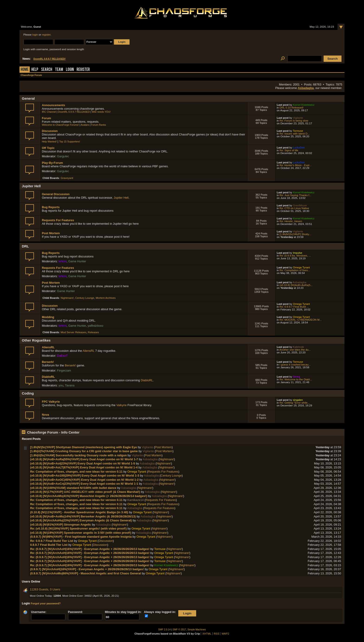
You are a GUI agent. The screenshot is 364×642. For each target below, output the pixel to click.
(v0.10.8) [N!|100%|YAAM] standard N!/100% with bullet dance (73, 488)
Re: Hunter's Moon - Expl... (296, 165)
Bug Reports (51, 207)
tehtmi (63, 261)
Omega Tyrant (301, 267)
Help (35, 70)
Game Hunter (77, 261)
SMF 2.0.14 (165, 630)
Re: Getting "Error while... (295, 403)
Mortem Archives (106, 298)
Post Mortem (51, 233)
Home (25, 70)
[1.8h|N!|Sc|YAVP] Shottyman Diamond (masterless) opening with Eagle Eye (84, 447)
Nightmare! (67, 298)
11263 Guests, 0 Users (45, 589)
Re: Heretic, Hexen (291, 221)
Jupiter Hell (121, 198)
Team (59, 70)
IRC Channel (49, 112)
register (46, 35)
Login (70, 70)
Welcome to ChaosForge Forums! (60, 125)
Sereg (297, 377)
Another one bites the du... (295, 350)
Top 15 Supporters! (70, 142)
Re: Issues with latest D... (295, 134)
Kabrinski (298, 347)
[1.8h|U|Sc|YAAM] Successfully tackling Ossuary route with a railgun (78, 455)
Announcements (53, 105)
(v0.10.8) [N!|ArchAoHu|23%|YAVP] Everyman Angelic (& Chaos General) (81, 520)
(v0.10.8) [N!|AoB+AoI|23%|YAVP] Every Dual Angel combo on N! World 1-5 (83, 463)
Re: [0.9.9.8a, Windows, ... (295, 256)
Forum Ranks (99, 125)
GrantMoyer (300, 205)
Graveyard (67, 178)
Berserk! (48, 362)
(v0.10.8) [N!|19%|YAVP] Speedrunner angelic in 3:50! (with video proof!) (81, 533)
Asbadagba (306, 88)
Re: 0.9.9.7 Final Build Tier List (52, 541)
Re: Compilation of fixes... (295, 270)
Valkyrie (122, 405)
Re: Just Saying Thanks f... (295, 195)
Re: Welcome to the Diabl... (296, 379)
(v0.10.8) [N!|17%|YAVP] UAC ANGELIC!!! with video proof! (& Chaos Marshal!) (85, 492)
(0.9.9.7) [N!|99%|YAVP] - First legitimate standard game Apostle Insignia (81, 537)
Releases (93, 332)
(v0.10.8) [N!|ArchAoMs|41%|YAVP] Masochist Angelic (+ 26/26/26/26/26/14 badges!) (89, 496)
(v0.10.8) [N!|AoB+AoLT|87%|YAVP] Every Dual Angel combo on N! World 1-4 (84, 467)
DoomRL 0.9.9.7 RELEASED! (50, 59)
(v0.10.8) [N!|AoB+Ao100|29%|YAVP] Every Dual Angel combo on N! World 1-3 (85, 476)
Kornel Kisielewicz (304, 105)
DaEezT (62, 356)
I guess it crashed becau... (295, 365)
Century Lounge (85, 298)
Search (47, 70)
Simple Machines (197, 630)
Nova (45, 415)
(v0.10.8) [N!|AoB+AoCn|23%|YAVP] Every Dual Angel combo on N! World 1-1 (84, 484)
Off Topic (48, 148)
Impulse (298, 253)
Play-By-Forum (52, 163)
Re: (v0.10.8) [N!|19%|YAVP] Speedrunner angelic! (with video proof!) (78, 528)
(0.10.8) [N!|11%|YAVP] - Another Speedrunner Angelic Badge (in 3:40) (79, 512)
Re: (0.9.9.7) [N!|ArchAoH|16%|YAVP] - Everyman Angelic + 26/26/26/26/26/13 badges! (90, 549)
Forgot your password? (46, 603)
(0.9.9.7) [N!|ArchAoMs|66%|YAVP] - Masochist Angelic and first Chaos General (86, 573)
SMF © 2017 (179, 630)
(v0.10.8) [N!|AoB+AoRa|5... (296, 285)
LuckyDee (299, 148)
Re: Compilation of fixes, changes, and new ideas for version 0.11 (76, 472)
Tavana (70, 385)
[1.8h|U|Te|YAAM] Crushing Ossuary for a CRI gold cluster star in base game (84, 451)
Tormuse (298, 131)
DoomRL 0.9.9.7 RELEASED (74, 112)
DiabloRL (48, 377)
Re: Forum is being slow (294, 121)
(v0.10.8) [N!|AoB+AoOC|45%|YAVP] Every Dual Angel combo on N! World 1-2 (84, 480)
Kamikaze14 (136, 500)
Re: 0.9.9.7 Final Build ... (294, 307)
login (35, 35)
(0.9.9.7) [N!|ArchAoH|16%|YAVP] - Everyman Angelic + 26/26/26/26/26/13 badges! (87, 569)
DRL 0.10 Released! (291, 108)
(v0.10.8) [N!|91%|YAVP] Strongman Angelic (61, 525)
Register (83, 70)
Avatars (85, 125)
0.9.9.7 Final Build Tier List (49, 545)
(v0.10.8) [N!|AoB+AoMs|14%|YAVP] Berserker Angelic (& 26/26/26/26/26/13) (83, 516)
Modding (48, 317)
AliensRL (48, 347)
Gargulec (63, 156)
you (61, 385)
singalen (298, 400)
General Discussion (56, 194)
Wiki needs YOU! (101, 112)
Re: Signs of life (289, 150)
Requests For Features (58, 220)
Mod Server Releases (73, 332)
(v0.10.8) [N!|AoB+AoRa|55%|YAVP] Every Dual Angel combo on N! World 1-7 (84, 459)
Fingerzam (64, 370)
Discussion (50, 131)
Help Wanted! (49, 142)
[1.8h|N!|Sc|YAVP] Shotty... (295, 234)
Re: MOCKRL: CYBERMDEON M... (301, 320)
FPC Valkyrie (51, 402)
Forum (46, 118)
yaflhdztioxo (95, 326)
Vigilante (298, 118)
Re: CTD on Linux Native (294, 208)
